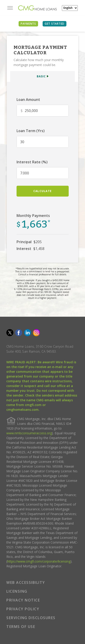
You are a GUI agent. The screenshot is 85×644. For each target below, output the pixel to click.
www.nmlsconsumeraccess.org (29, 433)
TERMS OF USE (21, 627)
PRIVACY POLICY (23, 609)
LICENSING (17, 591)
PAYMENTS (28, 24)
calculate (42, 191)
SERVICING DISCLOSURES (31, 618)
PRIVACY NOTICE (23, 600)
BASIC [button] (41, 76)
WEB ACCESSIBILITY (26, 582)
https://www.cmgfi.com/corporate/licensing (39, 561)
